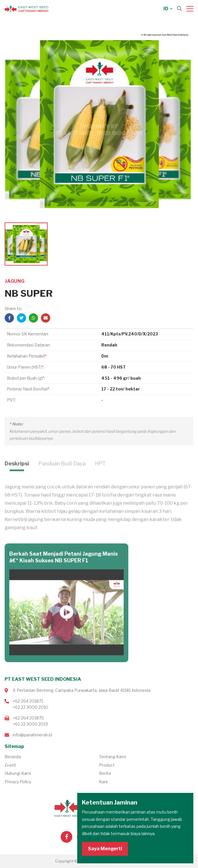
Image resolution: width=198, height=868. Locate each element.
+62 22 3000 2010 (30, 707)
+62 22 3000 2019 (30, 724)
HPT (100, 473)
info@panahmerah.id (32, 735)
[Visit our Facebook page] (66, 837)
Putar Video (66, 622)
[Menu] (190, 9)
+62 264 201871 (28, 701)
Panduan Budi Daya (62, 473)
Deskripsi (17, 473)
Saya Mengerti (105, 849)
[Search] (179, 9)
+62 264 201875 (28, 718)
